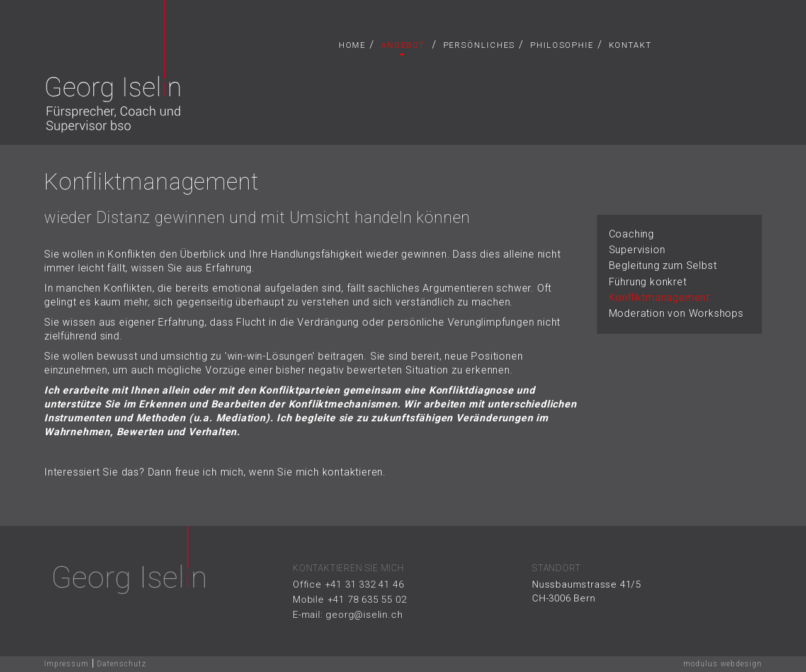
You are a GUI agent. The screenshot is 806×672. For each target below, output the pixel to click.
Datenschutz (122, 664)
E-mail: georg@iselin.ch (348, 615)
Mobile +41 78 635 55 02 (349, 600)
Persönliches (480, 45)
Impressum (66, 664)
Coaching (632, 234)
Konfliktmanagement (659, 298)
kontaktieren (353, 472)
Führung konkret (648, 282)
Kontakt (630, 45)
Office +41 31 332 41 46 (348, 584)
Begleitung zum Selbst (663, 265)
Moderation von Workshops (676, 313)
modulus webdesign (723, 664)
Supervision (637, 250)
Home (353, 45)
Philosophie (562, 45)
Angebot (403, 48)
